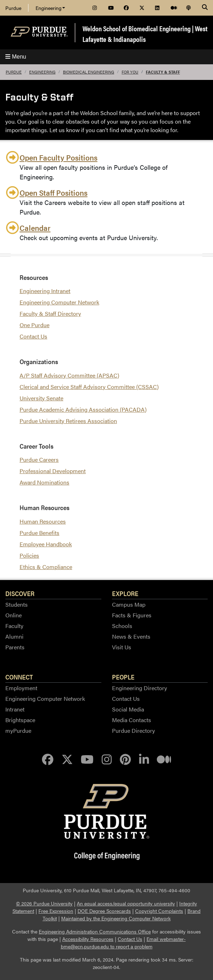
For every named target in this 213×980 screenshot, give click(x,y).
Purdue (13, 8)
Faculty (14, 626)
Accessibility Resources (88, 939)
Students (17, 604)
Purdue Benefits (39, 533)
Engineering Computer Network (59, 302)
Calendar (35, 228)
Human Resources (43, 521)
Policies (29, 555)
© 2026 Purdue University (44, 903)
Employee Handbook (46, 544)
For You (130, 72)
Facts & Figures (132, 615)
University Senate (41, 398)
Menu (16, 57)
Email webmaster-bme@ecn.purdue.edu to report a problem (123, 943)
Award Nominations (44, 482)
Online (14, 615)
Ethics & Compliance (46, 567)
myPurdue (18, 730)
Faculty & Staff (163, 72)
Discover (20, 593)
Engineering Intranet (45, 291)
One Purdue (34, 325)
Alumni (14, 636)
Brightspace (20, 720)
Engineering (50, 8)
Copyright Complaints (159, 911)
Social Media (128, 709)
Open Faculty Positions (58, 157)
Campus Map (129, 604)
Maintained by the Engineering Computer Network (116, 918)
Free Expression (56, 911)
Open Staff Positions (54, 192)
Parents (15, 647)
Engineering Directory (140, 688)
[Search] (205, 8)
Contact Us (33, 336)
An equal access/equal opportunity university (126, 903)
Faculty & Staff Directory (50, 313)
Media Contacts (132, 720)
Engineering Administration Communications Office (95, 931)
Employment (21, 688)
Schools (122, 626)
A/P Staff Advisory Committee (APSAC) (69, 375)
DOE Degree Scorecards (104, 911)
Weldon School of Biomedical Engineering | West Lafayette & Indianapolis (145, 34)
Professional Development (53, 471)
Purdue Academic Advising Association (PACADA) (83, 409)
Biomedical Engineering (89, 72)
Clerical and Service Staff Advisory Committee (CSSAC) (89, 387)
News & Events (131, 636)
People (123, 677)
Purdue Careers (39, 459)
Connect (19, 677)
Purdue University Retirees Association (68, 421)
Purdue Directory (134, 730)
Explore (125, 593)
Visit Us (122, 647)
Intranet (15, 709)
